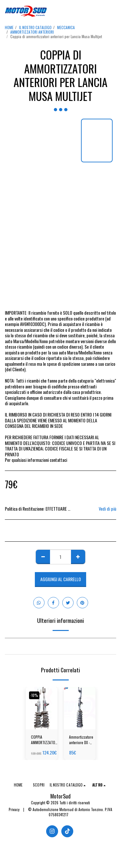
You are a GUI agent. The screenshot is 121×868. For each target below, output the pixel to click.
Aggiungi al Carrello (61, 579)
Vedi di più (107, 509)
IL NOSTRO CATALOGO (35, 27)
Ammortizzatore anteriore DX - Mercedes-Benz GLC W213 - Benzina (81, 740)
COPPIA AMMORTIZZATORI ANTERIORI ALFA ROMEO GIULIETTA (45, 740)
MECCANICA (66, 27)
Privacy (14, 809)
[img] (42, 708)
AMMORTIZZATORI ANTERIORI (32, 32)
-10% (34, 695)
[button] (112, 11)
